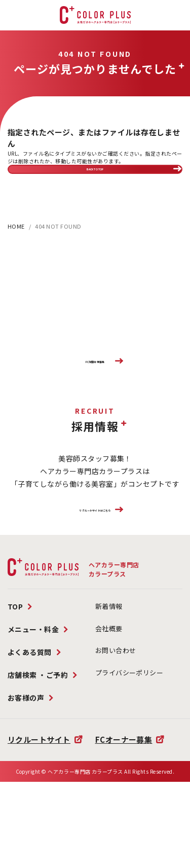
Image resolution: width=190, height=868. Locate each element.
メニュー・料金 (33, 683)
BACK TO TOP (95, 178)
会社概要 (109, 682)
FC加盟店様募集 (95, 388)
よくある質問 (30, 706)
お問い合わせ (116, 704)
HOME (16, 244)
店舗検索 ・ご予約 (38, 729)
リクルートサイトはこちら (95, 554)
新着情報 (109, 660)
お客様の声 (26, 751)
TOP (15, 660)
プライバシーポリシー (129, 726)
